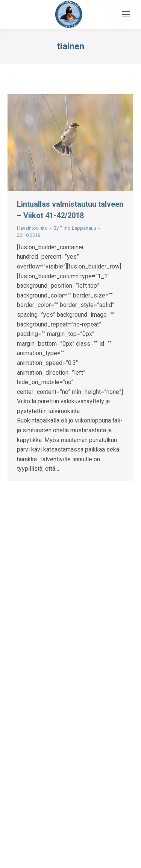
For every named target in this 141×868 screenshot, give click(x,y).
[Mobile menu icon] (126, 14)
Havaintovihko (32, 228)
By (75, 228)
